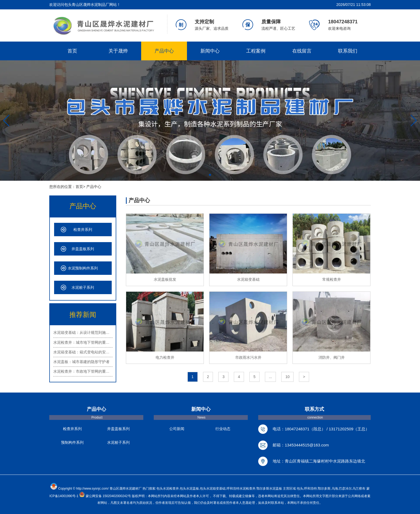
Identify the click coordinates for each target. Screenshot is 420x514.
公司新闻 (177, 429)
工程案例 (256, 51)
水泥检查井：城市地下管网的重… (81, 342)
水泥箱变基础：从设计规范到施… (81, 332)
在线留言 (302, 51)
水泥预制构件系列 (83, 268)
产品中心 (164, 51)
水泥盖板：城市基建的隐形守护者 (81, 362)
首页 (72, 51)
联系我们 (348, 51)
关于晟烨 (118, 51)
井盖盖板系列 (83, 249)
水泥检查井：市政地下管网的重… (81, 371)
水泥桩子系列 (83, 287)
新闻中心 (210, 51)
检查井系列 (83, 230)
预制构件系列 (72, 442)
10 (287, 377)
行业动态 (223, 429)
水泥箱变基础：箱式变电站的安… (81, 352)
